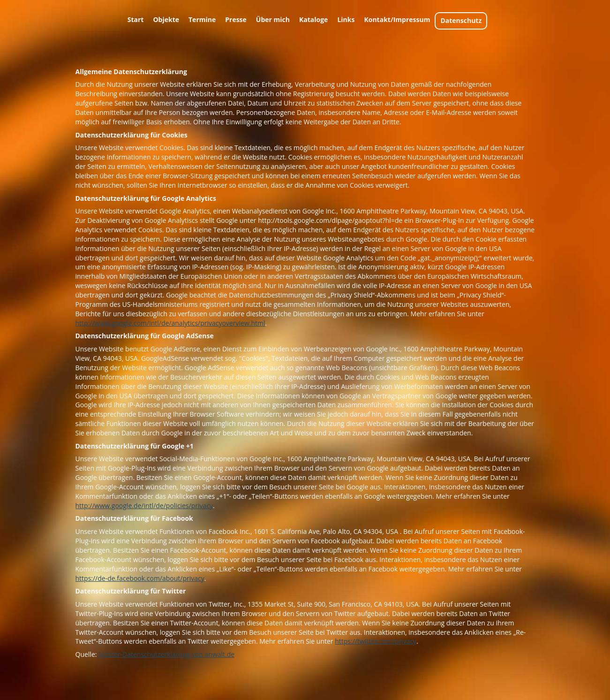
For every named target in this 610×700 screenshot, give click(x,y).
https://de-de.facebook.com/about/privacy (140, 578)
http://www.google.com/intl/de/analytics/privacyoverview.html (170, 323)
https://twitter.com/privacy (376, 641)
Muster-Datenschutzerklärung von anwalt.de (166, 654)
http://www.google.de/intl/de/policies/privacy (144, 506)
